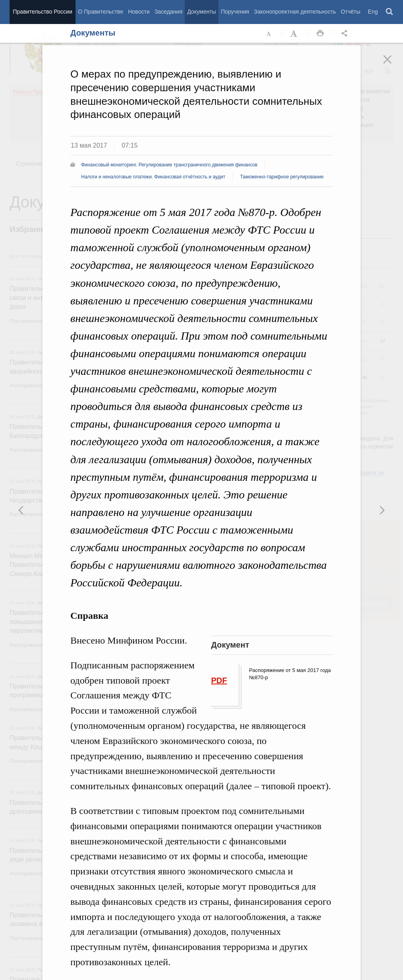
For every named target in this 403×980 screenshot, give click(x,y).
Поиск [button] (390, 12)
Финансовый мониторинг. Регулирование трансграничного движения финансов (169, 165)
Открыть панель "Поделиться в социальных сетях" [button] (346, 34)
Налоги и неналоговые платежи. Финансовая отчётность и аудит (153, 177)
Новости (139, 12)
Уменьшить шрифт (269, 34)
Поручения (235, 12)
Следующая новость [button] (21, 510)
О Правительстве (101, 12)
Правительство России (42, 12)
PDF (219, 680)
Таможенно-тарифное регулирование (282, 177)
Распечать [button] (320, 34)
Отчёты (350, 12)
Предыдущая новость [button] (382, 510)
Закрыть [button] (393, 65)
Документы (201, 12)
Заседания (168, 12)
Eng (373, 12)
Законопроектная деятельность (295, 12)
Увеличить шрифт (295, 34)
